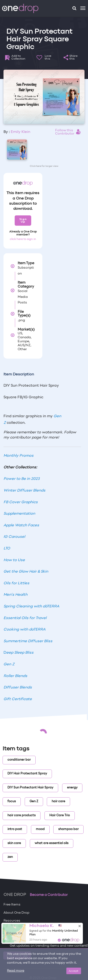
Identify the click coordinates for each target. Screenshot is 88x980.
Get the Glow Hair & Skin (26, 572)
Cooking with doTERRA (24, 630)
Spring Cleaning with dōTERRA (31, 606)
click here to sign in (23, 239)
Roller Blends (15, 676)
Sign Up (23, 220)
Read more (16, 971)
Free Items (12, 905)
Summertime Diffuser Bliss (28, 641)
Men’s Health (15, 595)
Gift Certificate (18, 699)
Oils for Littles (16, 583)
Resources (12, 921)
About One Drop (16, 913)
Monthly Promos (19, 456)
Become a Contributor (49, 895)
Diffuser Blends (18, 688)
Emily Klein (20, 132)
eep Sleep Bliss (20, 653)
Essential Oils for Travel (25, 618)
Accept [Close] (74, 971)
